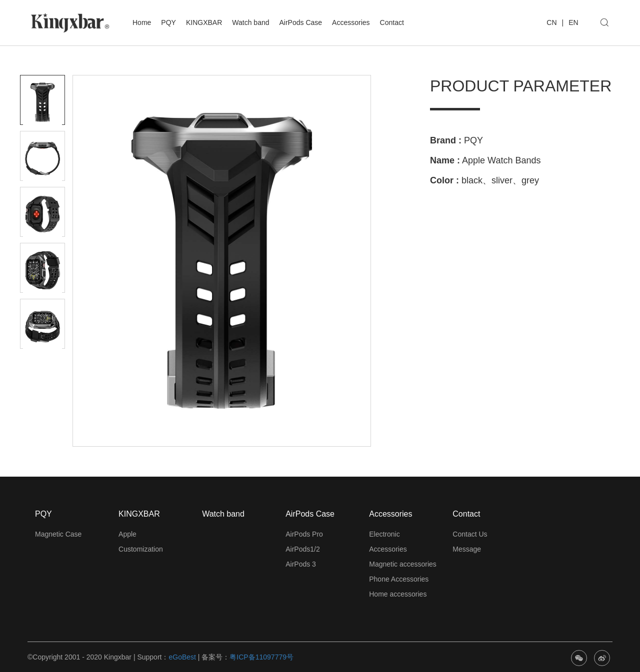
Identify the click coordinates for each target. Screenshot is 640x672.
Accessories (351, 22)
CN (551, 22)
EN (573, 22)
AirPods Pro (304, 534)
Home (142, 22)
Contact (392, 22)
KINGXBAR (204, 22)
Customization (141, 549)
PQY (168, 22)
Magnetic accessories (403, 564)
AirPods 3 (301, 564)
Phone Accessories (399, 579)
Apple (127, 534)
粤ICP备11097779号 (261, 657)
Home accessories (398, 594)
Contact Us (470, 534)
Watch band (250, 22)
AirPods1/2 (302, 549)
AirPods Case (301, 22)
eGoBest (182, 657)
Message (467, 549)
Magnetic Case (58, 534)
